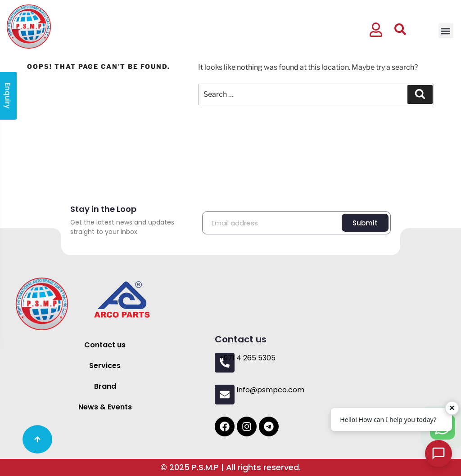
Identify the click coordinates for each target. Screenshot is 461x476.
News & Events (105, 407)
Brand (105, 386)
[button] (446, 31)
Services (105, 366)
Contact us (105, 345)
